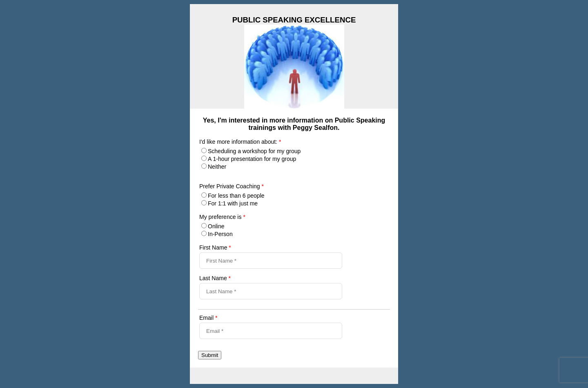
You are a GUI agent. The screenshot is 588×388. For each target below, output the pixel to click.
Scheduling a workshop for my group (254, 151)
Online (216, 226)
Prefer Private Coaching (232, 186)
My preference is (222, 217)
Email (208, 318)
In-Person (220, 234)
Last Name (215, 278)
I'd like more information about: (240, 142)
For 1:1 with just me (233, 203)
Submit (210, 355)
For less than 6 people (236, 196)
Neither (217, 167)
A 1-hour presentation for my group (252, 159)
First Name (215, 248)
